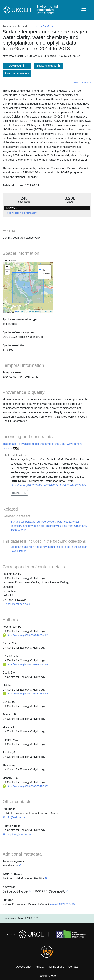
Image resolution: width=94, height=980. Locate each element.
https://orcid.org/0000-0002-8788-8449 (26, 694)
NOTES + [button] (12, 208)
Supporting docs (48, 66)
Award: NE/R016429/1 (63, 904)
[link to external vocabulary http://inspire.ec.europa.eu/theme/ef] (46, 879)
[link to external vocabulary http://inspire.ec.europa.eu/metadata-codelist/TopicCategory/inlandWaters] (20, 866)
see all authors (45, 27)
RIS (24, 493)
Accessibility (24, 967)
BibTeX (16, 493)
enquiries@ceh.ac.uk (17, 604)
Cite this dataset (17, 73)
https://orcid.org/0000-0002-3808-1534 (26, 664)
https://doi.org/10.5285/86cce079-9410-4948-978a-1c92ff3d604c (49, 485)
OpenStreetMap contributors (40, 312)
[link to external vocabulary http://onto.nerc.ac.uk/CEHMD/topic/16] (67, 892)
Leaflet (19, 312)
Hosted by (28, 934)
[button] (7, 267)
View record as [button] (81, 83)
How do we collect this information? (21, 213)
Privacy (40, 967)
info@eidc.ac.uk (14, 817)
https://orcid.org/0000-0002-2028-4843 (26, 635)
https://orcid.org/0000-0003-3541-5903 (26, 786)
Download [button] (17, 66)
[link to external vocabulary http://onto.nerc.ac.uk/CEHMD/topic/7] (30, 892)
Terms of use (56, 967)
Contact (73, 967)
